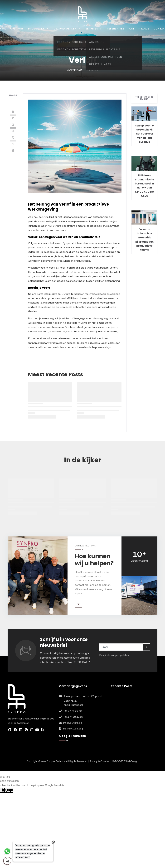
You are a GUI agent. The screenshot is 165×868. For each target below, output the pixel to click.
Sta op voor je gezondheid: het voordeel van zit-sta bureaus (144, 134)
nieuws (87, 49)
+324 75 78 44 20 (73, 717)
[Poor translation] (9, 790)
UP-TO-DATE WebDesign (124, 761)
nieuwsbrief (100, 49)
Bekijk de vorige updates (114, 655)
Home (62, 49)
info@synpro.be (73, 723)
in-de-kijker (74, 49)
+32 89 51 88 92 (73, 711)
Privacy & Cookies (99, 761)
